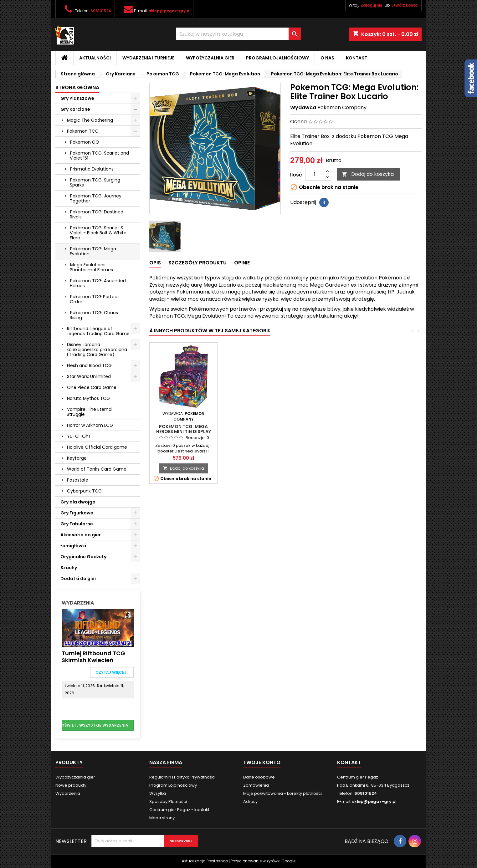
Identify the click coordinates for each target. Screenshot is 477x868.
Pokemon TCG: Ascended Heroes (98, 283)
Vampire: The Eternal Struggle (90, 412)
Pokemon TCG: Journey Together (96, 198)
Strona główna (77, 87)
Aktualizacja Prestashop (205, 861)
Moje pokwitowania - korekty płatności (282, 793)
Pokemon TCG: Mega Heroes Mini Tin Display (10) (387, 431)
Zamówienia (256, 785)
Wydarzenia (78, 603)
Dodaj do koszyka (368, 174)
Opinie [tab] (242, 263)
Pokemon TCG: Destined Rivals (97, 214)
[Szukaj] (238, 34)
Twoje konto (262, 762)
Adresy (250, 802)
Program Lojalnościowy (277, 58)
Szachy (69, 568)
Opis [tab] (155, 263)
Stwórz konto (404, 5)
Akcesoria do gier (81, 535)
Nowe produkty (71, 785)
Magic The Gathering (90, 120)
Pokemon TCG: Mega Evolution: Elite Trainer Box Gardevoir (184, 431)
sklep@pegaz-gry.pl (170, 11)
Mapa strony (162, 818)
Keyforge (77, 458)
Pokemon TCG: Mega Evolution (93, 251)
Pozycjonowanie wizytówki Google (263, 861)
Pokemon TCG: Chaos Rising (94, 315)
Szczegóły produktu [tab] (197, 263)
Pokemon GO (85, 142)
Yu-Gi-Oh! (78, 436)
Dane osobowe (259, 777)
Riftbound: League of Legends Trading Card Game (98, 331)
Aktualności (95, 58)
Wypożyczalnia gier (210, 58)
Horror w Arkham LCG (90, 425)
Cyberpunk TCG (84, 491)
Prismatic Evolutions (92, 169)
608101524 (101, 11)
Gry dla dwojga (78, 502)
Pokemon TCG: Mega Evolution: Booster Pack (319, 429)
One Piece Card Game (92, 387)
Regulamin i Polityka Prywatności (182, 777)
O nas (327, 58)
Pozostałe (78, 480)
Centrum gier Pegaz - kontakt (179, 810)
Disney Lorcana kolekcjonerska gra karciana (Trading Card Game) (97, 350)
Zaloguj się (371, 5)
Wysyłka (158, 793)
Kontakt (356, 58)
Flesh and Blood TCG (89, 365)
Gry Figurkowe (77, 513)
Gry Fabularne (77, 524)
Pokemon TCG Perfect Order (95, 299)
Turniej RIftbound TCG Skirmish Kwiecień (93, 657)
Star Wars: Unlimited (89, 376)
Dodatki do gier (78, 579)
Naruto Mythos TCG (88, 398)
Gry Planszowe (77, 98)
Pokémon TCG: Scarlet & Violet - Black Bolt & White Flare (98, 233)
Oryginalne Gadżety (83, 557)
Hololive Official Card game (97, 447)
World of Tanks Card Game (97, 469)
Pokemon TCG (83, 131)
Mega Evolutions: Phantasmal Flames (91, 267)
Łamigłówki (73, 546)
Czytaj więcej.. (112, 672)
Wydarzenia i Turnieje (148, 58)
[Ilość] (315, 174)
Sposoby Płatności (168, 802)
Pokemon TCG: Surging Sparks (95, 182)
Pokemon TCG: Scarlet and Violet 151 (99, 156)
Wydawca (303, 108)
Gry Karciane (75, 109)
